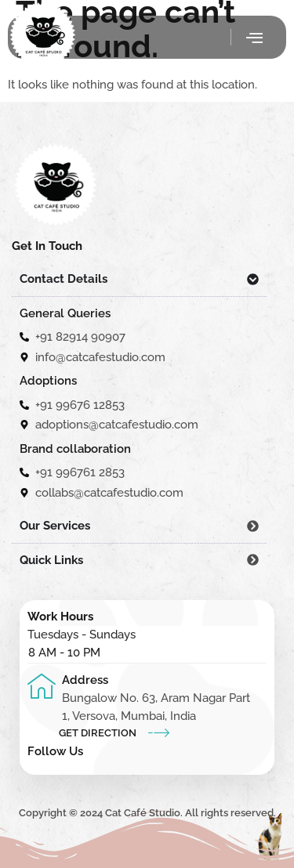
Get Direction (98, 733)
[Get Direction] (159, 732)
